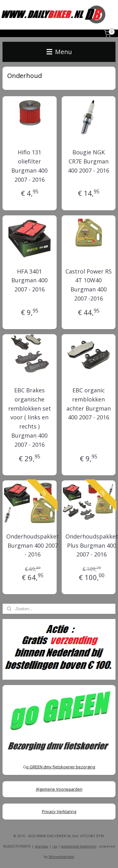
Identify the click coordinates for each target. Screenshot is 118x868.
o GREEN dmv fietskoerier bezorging (61, 767)
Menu (59, 52)
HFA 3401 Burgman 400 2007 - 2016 (29, 280)
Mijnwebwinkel (62, 857)
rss (55, 846)
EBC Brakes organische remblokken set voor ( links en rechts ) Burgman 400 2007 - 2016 (30, 417)
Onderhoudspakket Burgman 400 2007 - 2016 (33, 545)
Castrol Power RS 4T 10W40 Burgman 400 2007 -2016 (89, 285)
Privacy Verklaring (59, 811)
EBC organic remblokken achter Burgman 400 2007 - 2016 (89, 404)
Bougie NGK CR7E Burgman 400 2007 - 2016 (89, 161)
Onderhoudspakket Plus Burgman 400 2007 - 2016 (92, 545)
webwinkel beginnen (79, 846)
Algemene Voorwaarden (59, 789)
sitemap (41, 846)
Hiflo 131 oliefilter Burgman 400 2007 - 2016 (29, 166)
